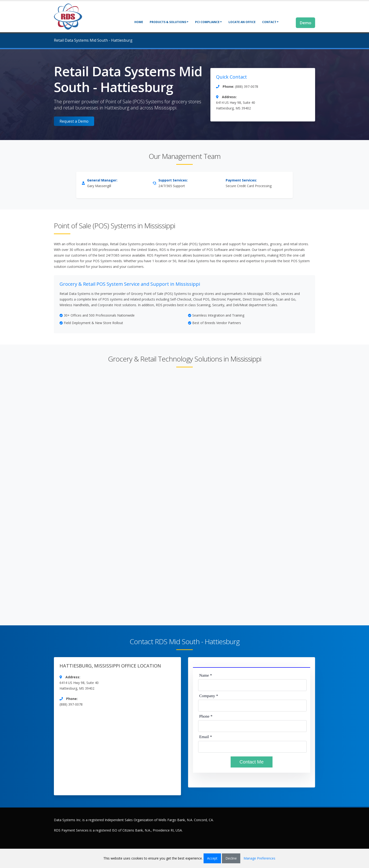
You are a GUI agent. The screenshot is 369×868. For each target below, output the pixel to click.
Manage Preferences (259, 858)
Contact (270, 22)
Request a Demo (74, 121)
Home (139, 22)
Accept (212, 858)
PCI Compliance (209, 22)
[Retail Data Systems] (68, 16)
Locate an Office (242, 22)
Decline (231, 858)
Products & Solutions (169, 22)
